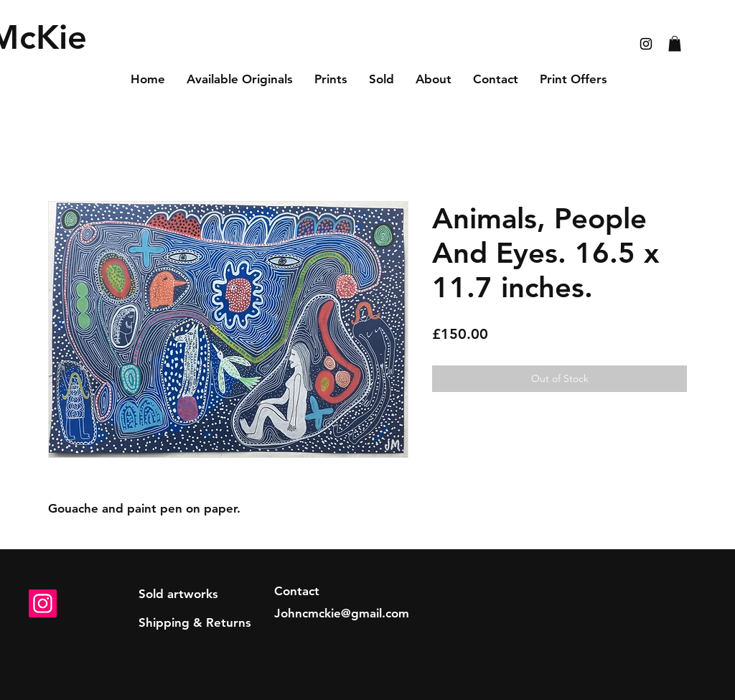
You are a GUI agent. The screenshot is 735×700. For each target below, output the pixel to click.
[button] (675, 44)
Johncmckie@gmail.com (342, 613)
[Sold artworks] (178, 594)
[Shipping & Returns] (195, 623)
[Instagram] (43, 603)
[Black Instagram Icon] (646, 44)
